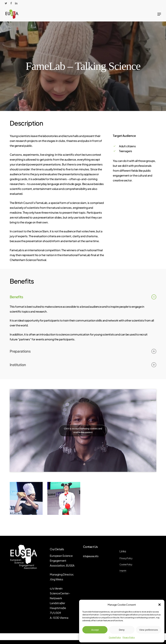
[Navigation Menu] (159, 14)
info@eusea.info (91, 556)
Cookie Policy (115, 637)
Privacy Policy (129, 637)
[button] (160, 605)
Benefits (83, 297)
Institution (83, 365)
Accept (95, 630)
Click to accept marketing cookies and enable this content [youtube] (83, 430)
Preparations (83, 351)
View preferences (149, 630)
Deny (122, 630)
